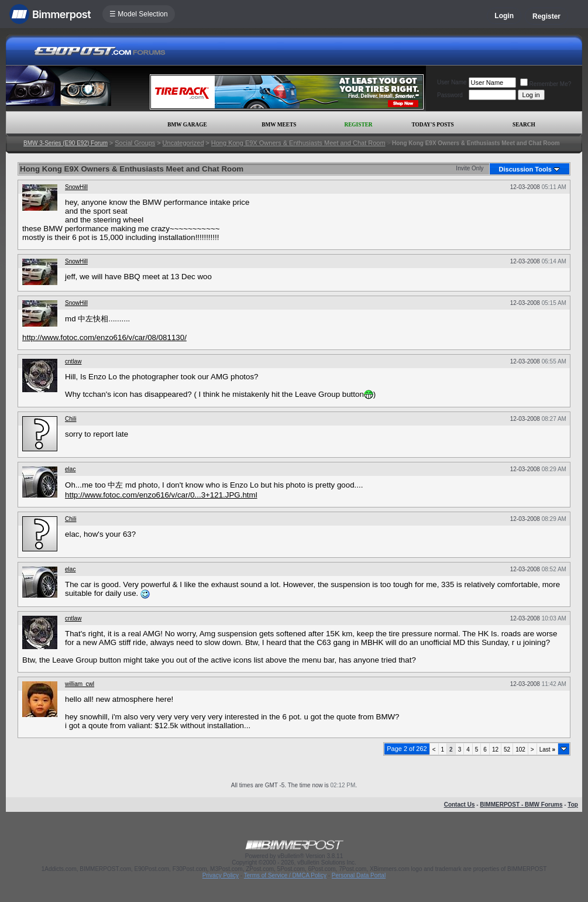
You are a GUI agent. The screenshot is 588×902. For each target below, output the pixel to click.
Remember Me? (546, 84)
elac (70, 469)
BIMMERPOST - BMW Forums (521, 805)
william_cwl (80, 684)
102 (520, 750)
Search (524, 125)
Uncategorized (183, 143)
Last (547, 750)
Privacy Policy (221, 875)
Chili (71, 419)
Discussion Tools (525, 169)
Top (573, 805)
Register (546, 16)
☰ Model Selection (139, 14)
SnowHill (76, 187)
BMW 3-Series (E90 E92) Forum (66, 143)
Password (450, 95)
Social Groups (135, 143)
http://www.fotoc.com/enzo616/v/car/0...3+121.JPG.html (161, 495)
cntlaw (73, 361)
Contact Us (460, 805)
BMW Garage (187, 125)
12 (495, 750)
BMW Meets (279, 125)
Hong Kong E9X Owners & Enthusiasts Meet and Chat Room (298, 143)
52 (507, 750)
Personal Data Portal (359, 875)
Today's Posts (432, 125)
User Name (452, 82)
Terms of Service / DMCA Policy (285, 875)
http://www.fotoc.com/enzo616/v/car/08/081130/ (104, 337)
